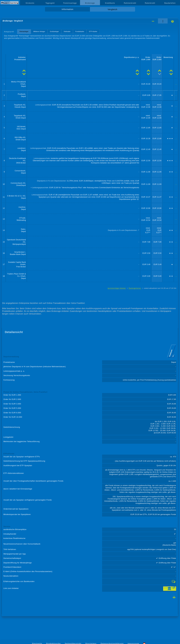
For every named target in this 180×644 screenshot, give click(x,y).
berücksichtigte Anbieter (117, 288)
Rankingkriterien (135, 288)
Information (67, 9)
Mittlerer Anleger (39, 31)
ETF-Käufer (93, 31)
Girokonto (30, 3)
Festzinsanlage (70, 3)
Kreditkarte (110, 3)
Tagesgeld (50, 3)
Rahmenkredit (130, 3)
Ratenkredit (150, 3)
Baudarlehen (170, 3)
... (176, 84)
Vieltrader (67, 31)
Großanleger (54, 31)
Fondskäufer (80, 31)
